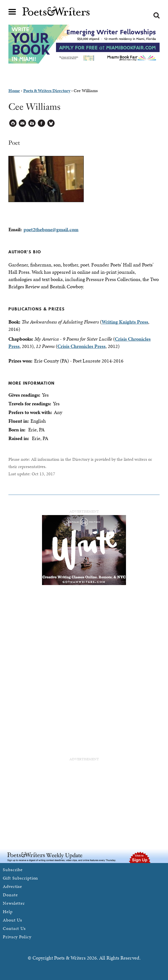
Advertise (12, 886)
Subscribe (13, 870)
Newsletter (14, 903)
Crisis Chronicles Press (81, 346)
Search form (157, 15)
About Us (12, 920)
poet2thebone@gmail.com (51, 229)
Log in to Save (32, 123)
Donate (10, 895)
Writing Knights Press (125, 322)
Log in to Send (23, 123)
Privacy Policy (17, 937)
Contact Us (14, 928)
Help (8, 912)
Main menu (12, 12)
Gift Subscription (20, 878)
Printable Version (13, 123)
